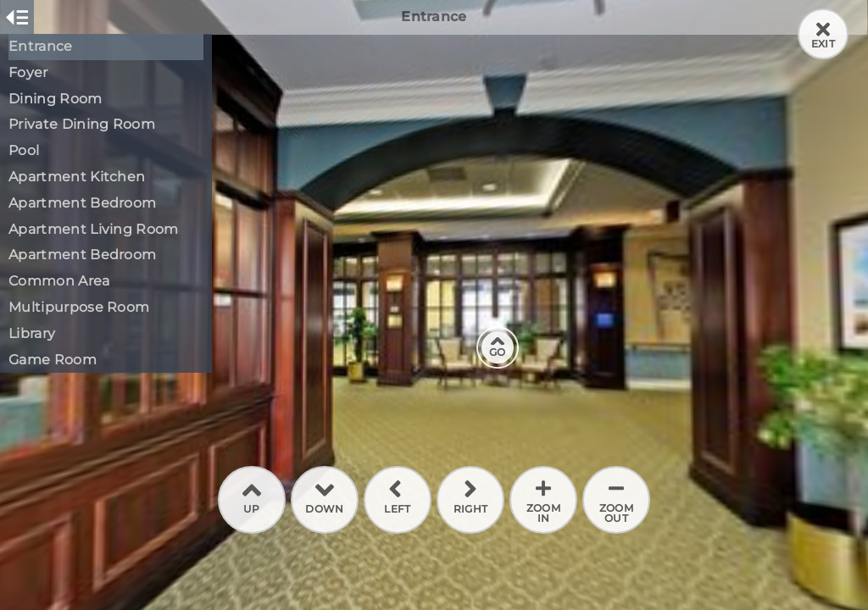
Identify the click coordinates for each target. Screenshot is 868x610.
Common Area (59, 281)
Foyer (28, 72)
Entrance (41, 46)
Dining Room (56, 99)
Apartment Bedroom (82, 203)
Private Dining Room (82, 124)
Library (32, 333)
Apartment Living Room (94, 229)
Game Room (53, 360)
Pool (24, 150)
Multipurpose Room (79, 307)
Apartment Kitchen (77, 177)
